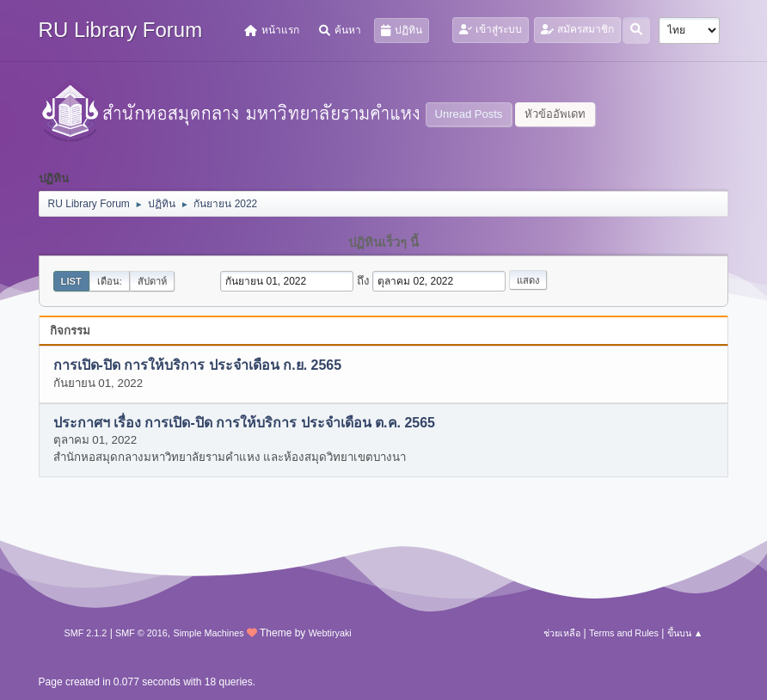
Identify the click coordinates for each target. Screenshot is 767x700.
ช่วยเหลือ (562, 633)
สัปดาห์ (152, 281)
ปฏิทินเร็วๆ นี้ (383, 243)
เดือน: (110, 281)
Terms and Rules (624, 633)
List (71, 281)
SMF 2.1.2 (86, 633)
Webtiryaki (330, 633)
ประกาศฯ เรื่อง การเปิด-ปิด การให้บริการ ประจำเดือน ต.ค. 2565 (244, 423)
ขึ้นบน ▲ (685, 633)
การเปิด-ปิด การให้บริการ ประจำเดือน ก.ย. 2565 (198, 366)
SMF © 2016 (141, 633)
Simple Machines (208, 633)
